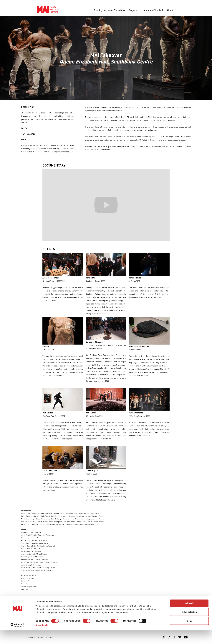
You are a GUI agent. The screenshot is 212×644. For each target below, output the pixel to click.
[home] (48, 10)
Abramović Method (154, 10)
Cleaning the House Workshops (109, 10)
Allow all (189, 617)
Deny (189, 634)
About (170, 10)
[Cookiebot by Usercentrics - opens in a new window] (18, 639)
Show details (42, 639)
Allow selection (189, 626)
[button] (135, 10)
